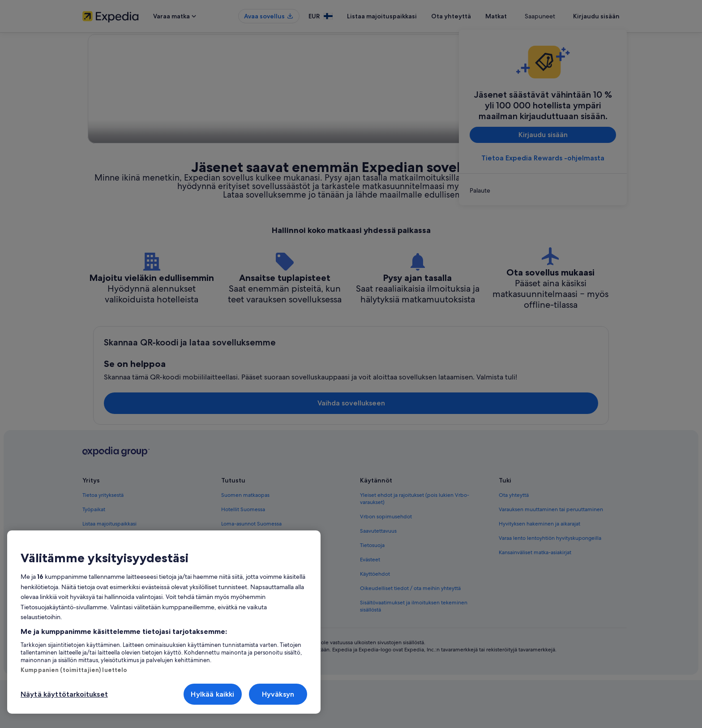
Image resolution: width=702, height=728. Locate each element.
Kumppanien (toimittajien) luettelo (74, 670)
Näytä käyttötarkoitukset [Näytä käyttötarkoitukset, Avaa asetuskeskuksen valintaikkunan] (64, 694)
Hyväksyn (278, 694)
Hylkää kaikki (212, 694)
